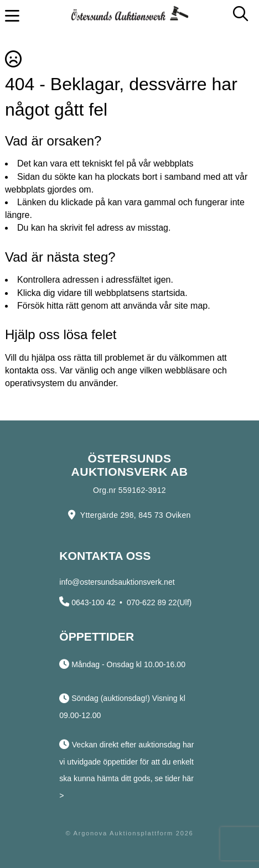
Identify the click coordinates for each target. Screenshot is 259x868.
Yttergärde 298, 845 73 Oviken (136, 515)
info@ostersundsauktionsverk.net (117, 582)
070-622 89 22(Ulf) (159, 602)
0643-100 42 (93, 602)
